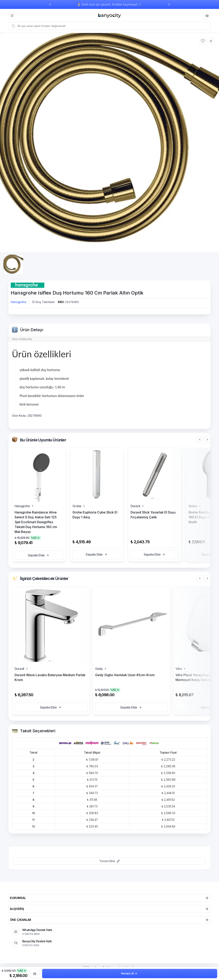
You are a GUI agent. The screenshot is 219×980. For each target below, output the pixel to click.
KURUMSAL (109, 898)
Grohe (79, 506)
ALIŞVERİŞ (109, 909)
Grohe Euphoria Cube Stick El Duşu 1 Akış (95, 515)
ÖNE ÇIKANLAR (109, 920)
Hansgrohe (19, 302)
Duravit (138, 506)
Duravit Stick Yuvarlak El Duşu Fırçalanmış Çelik (153, 515)
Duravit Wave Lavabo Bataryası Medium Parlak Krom (50, 677)
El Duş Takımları (44, 302)
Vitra (181, 669)
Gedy (101, 669)
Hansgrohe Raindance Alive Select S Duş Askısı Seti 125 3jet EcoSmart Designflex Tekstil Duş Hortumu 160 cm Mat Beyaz (36, 522)
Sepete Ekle (39, 555)
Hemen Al (130, 974)
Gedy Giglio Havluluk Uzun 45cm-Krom (125, 675)
